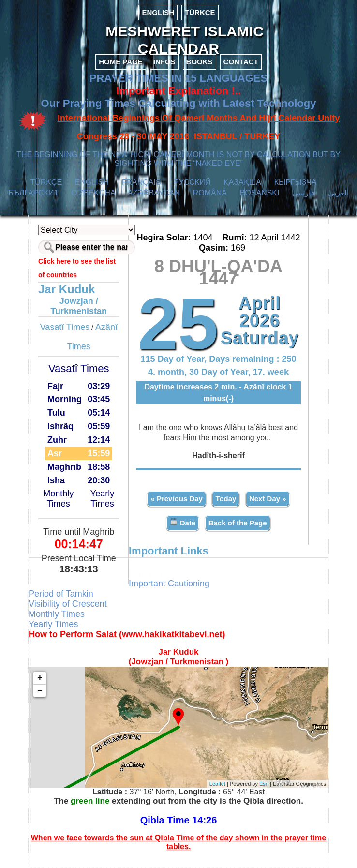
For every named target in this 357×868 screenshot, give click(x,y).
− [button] (40, 691)
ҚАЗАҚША (242, 182)
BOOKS (200, 62)
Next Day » (268, 499)
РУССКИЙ (192, 182)
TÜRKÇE (200, 12)
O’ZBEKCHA (93, 193)
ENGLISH (158, 12)
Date (183, 522)
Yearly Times (102, 499)
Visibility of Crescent (68, 604)
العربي (338, 193)
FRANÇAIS (141, 182)
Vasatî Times (65, 327)
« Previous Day (177, 499)
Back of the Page (238, 523)
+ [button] (40, 678)
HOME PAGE (121, 62)
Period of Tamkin (61, 594)
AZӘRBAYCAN (154, 193)
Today (226, 499)
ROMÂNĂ (210, 193)
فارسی (304, 193)
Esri (264, 784)
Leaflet (217, 784)
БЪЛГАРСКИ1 (33, 193)
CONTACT (241, 62)
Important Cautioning (169, 584)
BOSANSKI (260, 193)
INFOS (164, 62)
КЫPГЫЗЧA (295, 182)
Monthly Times (58, 499)
